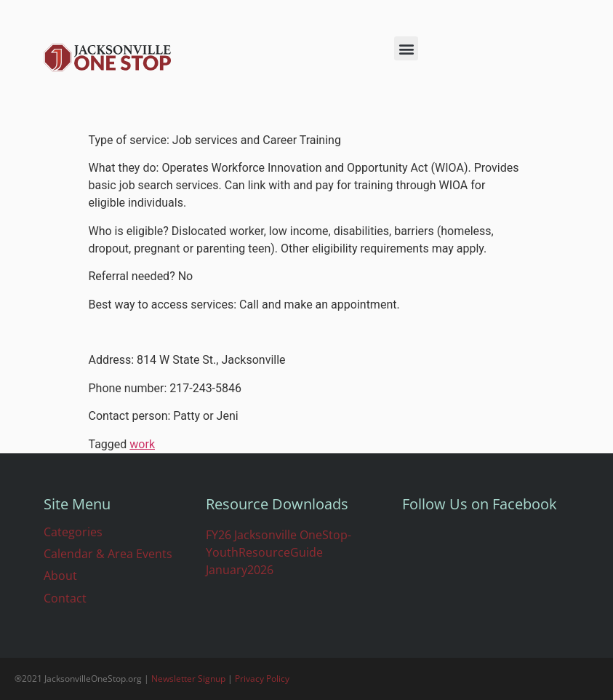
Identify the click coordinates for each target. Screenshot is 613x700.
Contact (65, 598)
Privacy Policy (262, 679)
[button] (406, 48)
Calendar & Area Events (108, 554)
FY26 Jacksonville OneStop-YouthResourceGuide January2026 (279, 552)
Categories (73, 532)
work (142, 444)
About (60, 576)
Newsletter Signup (188, 679)
